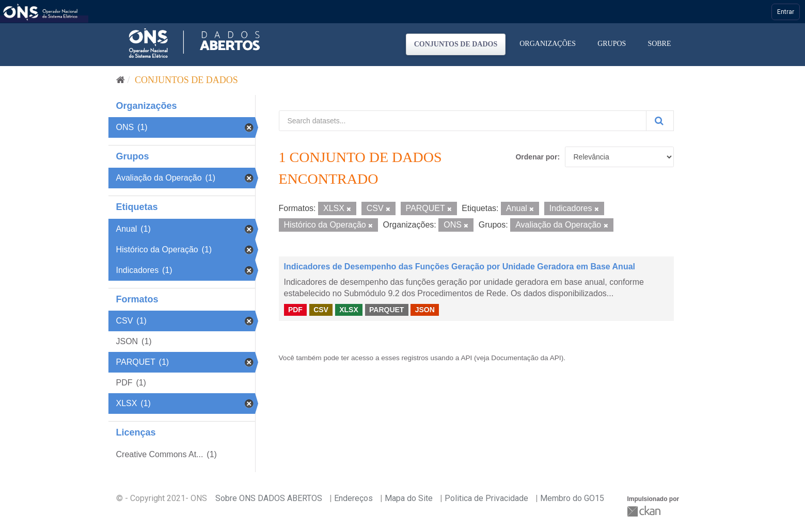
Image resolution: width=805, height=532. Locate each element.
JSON (425, 310)
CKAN (645, 511)
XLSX (349, 310)
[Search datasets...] (463, 121)
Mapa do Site (409, 498)
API (466, 358)
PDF (295, 310)
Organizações (548, 44)
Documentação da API (526, 358)
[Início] (121, 80)
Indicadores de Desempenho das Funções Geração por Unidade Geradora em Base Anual (460, 267)
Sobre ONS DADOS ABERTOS (269, 498)
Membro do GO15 (572, 498)
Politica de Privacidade (486, 498)
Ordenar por (536, 157)
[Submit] (660, 121)
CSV (321, 310)
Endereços (353, 498)
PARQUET (386, 310)
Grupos (612, 44)
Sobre (659, 44)
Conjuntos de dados (456, 44)
